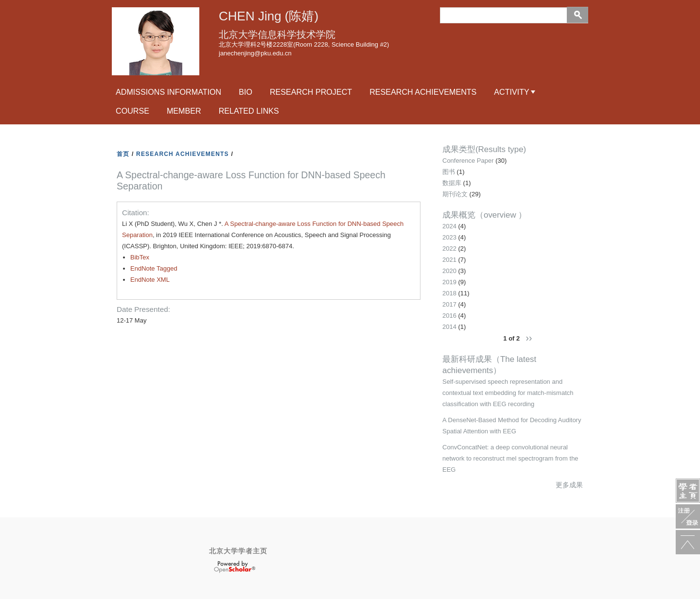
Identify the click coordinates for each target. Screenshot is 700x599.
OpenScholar (235, 567)
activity (512, 92)
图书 (449, 172)
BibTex (140, 257)
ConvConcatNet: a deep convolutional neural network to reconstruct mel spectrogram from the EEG (510, 458)
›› (529, 338)
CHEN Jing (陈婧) (269, 16)
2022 (449, 248)
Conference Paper (468, 161)
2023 (449, 237)
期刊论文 (455, 194)
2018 (449, 293)
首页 (123, 154)
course (132, 111)
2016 (449, 316)
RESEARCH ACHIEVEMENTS (183, 154)
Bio (245, 92)
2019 (449, 282)
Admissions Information (168, 92)
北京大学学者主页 (238, 551)
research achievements (423, 92)
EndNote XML (150, 280)
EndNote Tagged (154, 268)
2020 (449, 271)
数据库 (452, 183)
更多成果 (569, 485)
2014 (449, 327)
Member (184, 111)
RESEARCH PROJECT (311, 92)
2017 (449, 304)
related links (249, 111)
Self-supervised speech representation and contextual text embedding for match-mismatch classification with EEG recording (508, 393)
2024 (449, 226)
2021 (449, 260)
